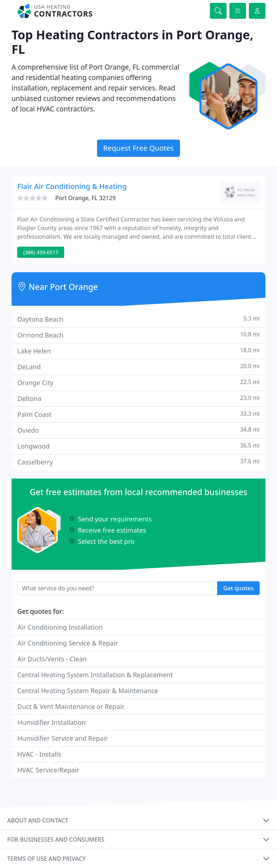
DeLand (138, 367)
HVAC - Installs (39, 754)
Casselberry (138, 462)
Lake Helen (138, 351)
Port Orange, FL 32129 (85, 198)
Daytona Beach (138, 319)
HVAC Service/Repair (48, 770)
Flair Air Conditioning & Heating (72, 186)
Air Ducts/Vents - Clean (52, 659)
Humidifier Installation (52, 722)
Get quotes (238, 588)
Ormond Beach (138, 335)
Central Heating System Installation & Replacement (95, 675)
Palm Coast (138, 414)
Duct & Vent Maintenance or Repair (71, 706)
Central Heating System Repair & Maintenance (88, 691)
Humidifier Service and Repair (63, 738)
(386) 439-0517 (41, 252)
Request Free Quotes (138, 148)
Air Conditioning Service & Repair (68, 643)
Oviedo (138, 430)
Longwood (138, 446)
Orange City (138, 382)
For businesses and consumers (56, 840)
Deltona (138, 398)
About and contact (38, 820)
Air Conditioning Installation (60, 627)
